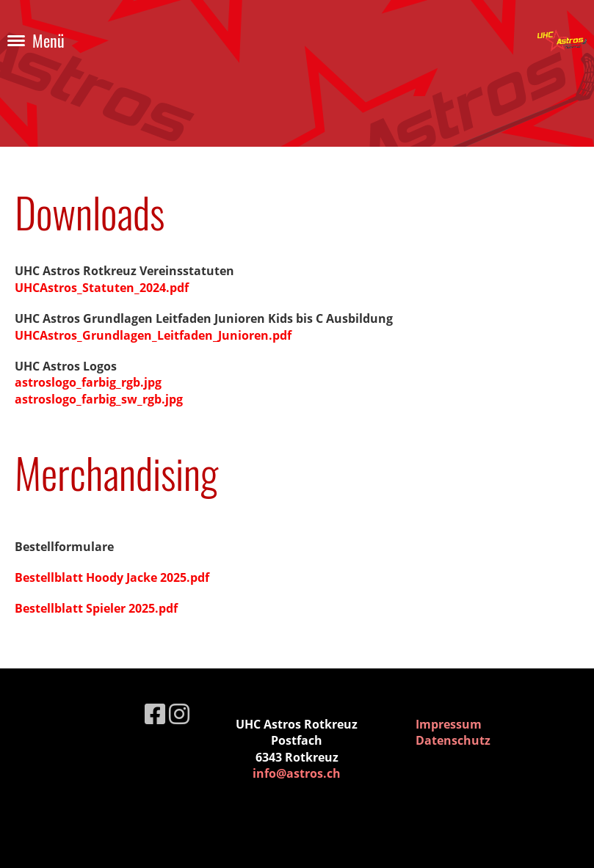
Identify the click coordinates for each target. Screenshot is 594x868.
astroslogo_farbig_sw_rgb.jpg (99, 399)
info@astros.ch (297, 773)
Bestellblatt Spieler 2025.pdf (96, 608)
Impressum (449, 724)
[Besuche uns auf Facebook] (155, 714)
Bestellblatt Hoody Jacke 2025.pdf (112, 577)
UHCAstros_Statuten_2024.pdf (102, 288)
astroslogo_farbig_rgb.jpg (88, 382)
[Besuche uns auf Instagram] (179, 714)
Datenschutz (453, 740)
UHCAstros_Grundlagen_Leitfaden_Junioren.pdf (153, 335)
